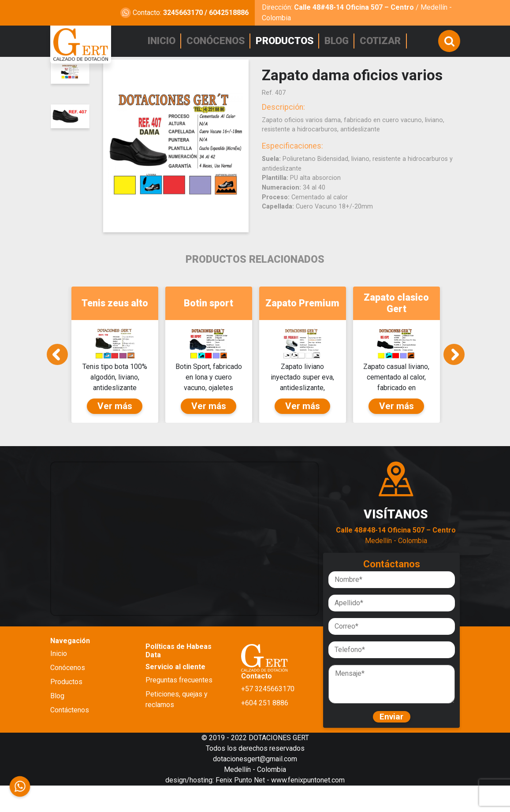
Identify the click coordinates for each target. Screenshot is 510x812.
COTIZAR (383, 40)
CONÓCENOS (218, 40)
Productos (66, 705)
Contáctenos (70, 733)
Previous (57, 364)
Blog (57, 719)
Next (454, 364)
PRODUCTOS (287, 40)
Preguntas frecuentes (179, 703)
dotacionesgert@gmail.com (255, 785)
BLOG (339, 40)
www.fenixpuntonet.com (308, 806)
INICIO (164, 40)
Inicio (59, 677)
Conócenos (68, 691)
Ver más (115, 429)
